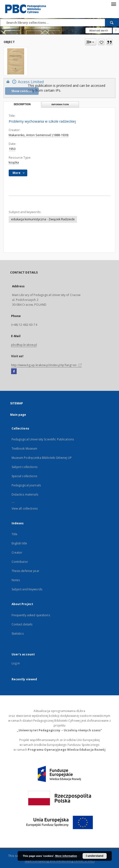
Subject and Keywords (27, 589)
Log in (16, 663)
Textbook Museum (24, 449)
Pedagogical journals (26, 485)
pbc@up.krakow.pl (24, 345)
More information (66, 856)
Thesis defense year (25, 571)
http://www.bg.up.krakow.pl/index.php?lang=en (46, 365)
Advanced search (99, 30)
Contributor (20, 562)
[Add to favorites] (101, 42)
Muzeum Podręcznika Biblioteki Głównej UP (42, 458)
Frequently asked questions (31, 615)
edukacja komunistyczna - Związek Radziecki (43, 219)
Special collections (24, 476)
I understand (95, 856)
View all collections (25, 508)
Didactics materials (25, 494)
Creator (17, 553)
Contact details (22, 624)
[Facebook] (14, 371)
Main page (18, 415)
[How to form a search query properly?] (116, 30)
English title (19, 543)
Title (15, 534)
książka (14, 162)
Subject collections (24, 467)
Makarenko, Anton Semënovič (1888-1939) (38, 135)
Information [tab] (60, 104)
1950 (12, 149)
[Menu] (113, 4)
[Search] (112, 22)
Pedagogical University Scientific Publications (43, 439)
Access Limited (24, 82)
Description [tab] (22, 104)
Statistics (18, 634)
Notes (16, 580)
